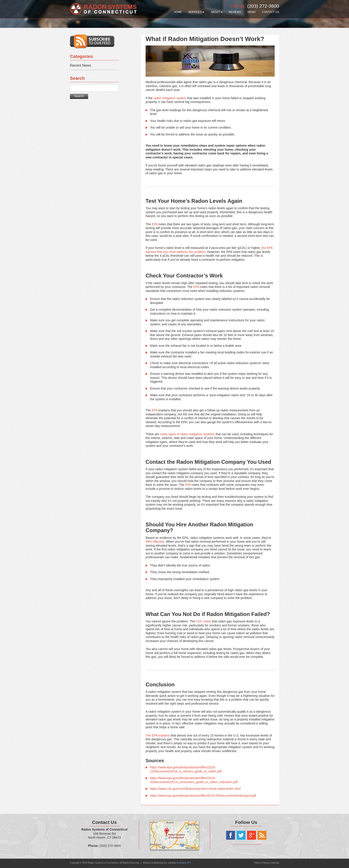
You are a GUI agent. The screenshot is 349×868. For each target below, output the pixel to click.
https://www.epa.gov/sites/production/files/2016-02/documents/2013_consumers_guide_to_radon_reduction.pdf (194, 780)
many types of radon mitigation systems (187, 434)
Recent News (80, 65)
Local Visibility (180, 863)
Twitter (241, 835)
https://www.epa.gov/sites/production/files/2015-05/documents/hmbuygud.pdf (203, 796)
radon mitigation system (170, 98)
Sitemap (275, 863)
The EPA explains (158, 735)
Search (79, 96)
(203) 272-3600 (263, 6)
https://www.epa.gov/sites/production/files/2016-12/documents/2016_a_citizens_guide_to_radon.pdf (186, 769)
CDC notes (203, 621)
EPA (155, 224)
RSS (262, 835)
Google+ (252, 835)
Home (257, 863)
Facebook (231, 835)
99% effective (155, 542)
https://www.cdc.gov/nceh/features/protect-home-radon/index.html (195, 789)
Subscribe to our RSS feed (92, 41)
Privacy (266, 863)
